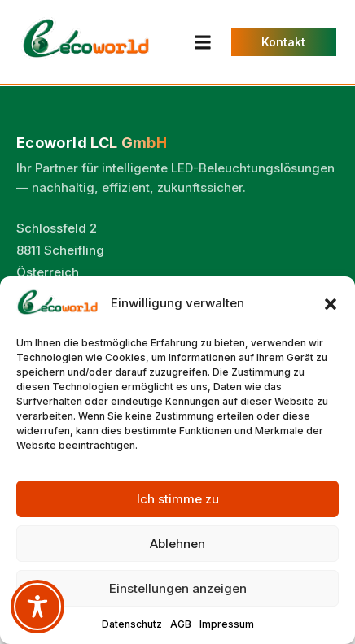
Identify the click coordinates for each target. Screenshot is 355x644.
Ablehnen (177, 544)
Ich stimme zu (178, 499)
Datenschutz (132, 624)
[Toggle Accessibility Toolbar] (37, 607)
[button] (331, 304)
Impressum (227, 624)
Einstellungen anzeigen (178, 588)
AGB (181, 624)
